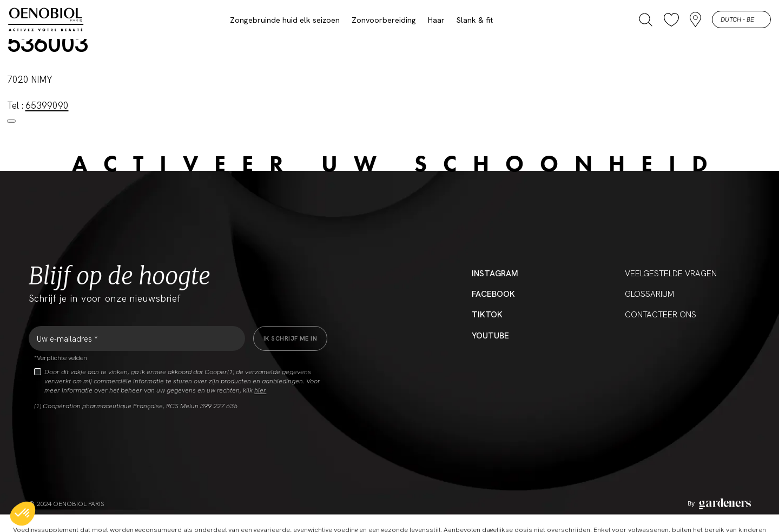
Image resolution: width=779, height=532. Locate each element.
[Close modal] (11, 121)
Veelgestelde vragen (671, 274)
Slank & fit (475, 20)
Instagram (495, 274)
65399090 (47, 105)
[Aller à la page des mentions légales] (719, 504)
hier (260, 390)
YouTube (490, 336)
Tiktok (487, 315)
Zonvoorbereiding (384, 20)
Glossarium (649, 294)
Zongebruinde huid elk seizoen (285, 20)
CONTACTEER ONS (661, 315)
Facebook (493, 294)
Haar (436, 20)
